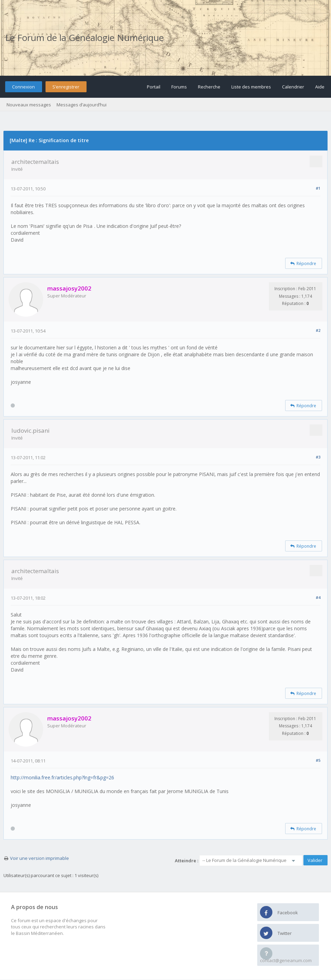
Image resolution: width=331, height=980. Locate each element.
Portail (154, 87)
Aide (320, 87)
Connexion (23, 87)
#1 (318, 188)
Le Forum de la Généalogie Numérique (84, 38)
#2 (318, 330)
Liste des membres (251, 87)
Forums (179, 87)
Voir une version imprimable (39, 858)
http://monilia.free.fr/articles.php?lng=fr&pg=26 (62, 777)
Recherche (209, 87)
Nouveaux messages (29, 105)
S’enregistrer (66, 87)
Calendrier (293, 87)
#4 (318, 597)
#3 (318, 457)
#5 (318, 760)
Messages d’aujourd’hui (82, 105)
